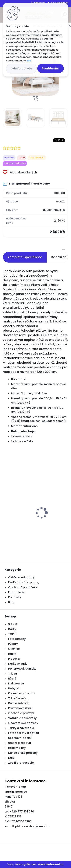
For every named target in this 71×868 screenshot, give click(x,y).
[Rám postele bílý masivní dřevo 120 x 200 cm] (13, 118)
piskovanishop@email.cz (32, 826)
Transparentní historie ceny (26, 184)
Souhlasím (51, 68)
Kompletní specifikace (25, 257)
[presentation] (5, 506)
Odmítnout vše (21, 69)
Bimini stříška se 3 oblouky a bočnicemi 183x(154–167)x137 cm (34, 532)
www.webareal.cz (51, 864)
